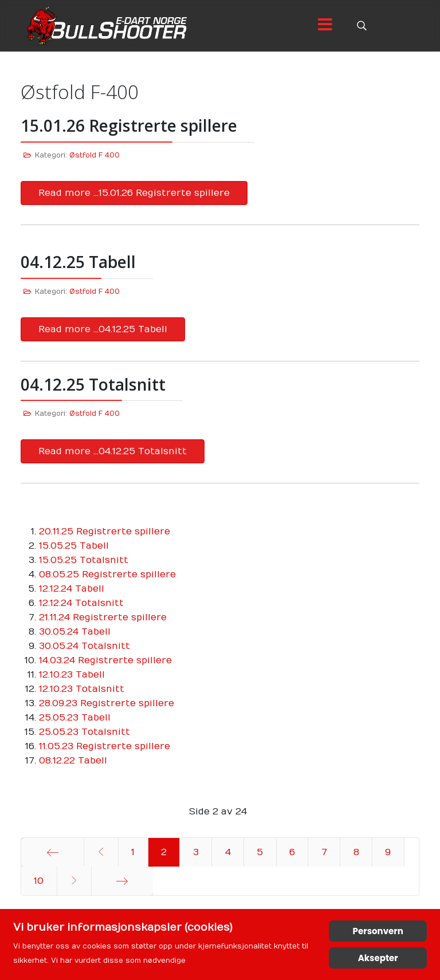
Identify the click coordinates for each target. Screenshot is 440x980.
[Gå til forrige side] (101, 852)
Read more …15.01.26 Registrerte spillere (134, 193)
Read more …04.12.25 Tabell (103, 329)
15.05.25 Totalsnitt (84, 560)
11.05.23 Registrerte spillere (105, 746)
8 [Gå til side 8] (356, 852)
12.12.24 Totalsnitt (81, 603)
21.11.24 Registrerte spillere (103, 617)
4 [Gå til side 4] (228, 852)
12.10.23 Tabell (72, 675)
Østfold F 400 (95, 155)
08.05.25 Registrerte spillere (107, 574)
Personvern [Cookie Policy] (378, 931)
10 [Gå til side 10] (39, 881)
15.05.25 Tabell (74, 546)
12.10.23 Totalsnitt (82, 689)
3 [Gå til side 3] (196, 852)
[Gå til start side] (52, 852)
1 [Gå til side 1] (133, 852)
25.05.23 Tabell (75, 718)
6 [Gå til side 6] (292, 852)
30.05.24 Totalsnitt (85, 646)
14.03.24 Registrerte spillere (105, 660)
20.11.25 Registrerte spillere (105, 532)
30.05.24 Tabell (75, 632)
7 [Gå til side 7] (324, 852)
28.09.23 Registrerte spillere (107, 703)
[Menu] (325, 26)
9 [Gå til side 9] (388, 852)
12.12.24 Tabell (72, 589)
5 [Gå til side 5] (260, 852)
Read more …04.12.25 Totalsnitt (113, 451)
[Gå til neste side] (74, 881)
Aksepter (378, 958)
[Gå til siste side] (122, 881)
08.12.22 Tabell (73, 761)
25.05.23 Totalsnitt (85, 732)
